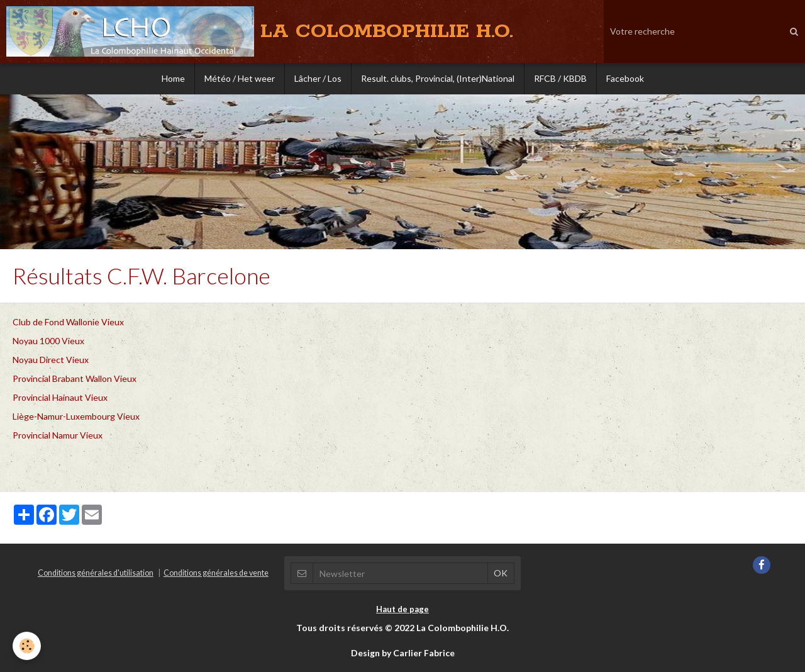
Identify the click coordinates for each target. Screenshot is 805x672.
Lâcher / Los (318, 78)
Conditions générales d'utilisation (96, 573)
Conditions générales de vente (216, 573)
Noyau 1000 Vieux (48, 341)
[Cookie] (27, 646)
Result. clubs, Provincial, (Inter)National (438, 78)
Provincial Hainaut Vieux (60, 397)
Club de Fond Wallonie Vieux (68, 322)
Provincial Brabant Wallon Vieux (75, 378)
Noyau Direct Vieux (51, 360)
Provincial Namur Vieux (58, 435)
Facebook (625, 78)
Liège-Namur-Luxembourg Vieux (76, 416)
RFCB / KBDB (560, 78)
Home (173, 78)
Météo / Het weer (240, 78)
